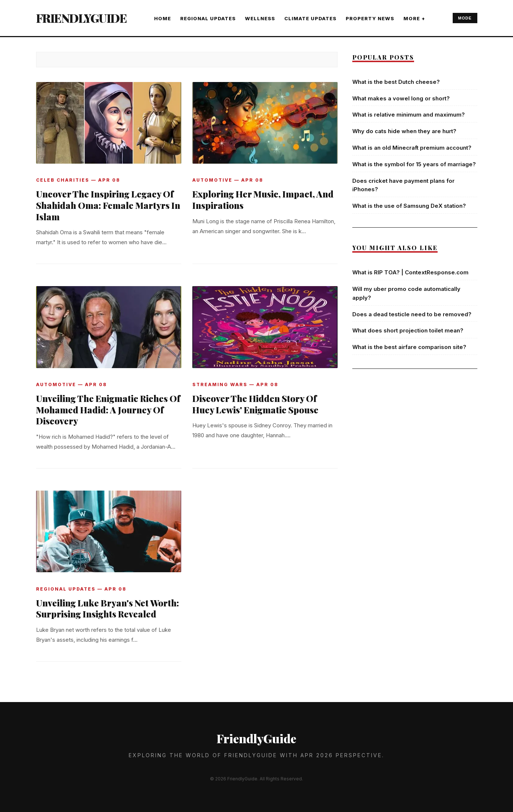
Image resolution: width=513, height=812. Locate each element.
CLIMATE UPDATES (310, 18)
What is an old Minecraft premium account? (412, 148)
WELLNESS (260, 18)
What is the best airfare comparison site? (409, 347)
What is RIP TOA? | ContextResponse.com (410, 272)
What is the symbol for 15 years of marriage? (414, 164)
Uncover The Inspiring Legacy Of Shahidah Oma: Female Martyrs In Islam (108, 205)
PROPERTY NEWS (370, 18)
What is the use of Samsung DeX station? (409, 206)
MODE (465, 18)
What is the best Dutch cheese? (396, 82)
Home (163, 18)
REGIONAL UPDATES (208, 18)
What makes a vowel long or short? (401, 98)
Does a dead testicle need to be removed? (412, 314)
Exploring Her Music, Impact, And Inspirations (263, 200)
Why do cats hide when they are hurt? (404, 131)
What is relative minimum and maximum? (409, 115)
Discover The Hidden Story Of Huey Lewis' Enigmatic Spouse (255, 404)
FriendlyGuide (81, 18)
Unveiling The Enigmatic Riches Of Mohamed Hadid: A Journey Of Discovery (108, 410)
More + (414, 18)
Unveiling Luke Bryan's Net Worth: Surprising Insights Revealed (108, 608)
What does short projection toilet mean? (408, 330)
